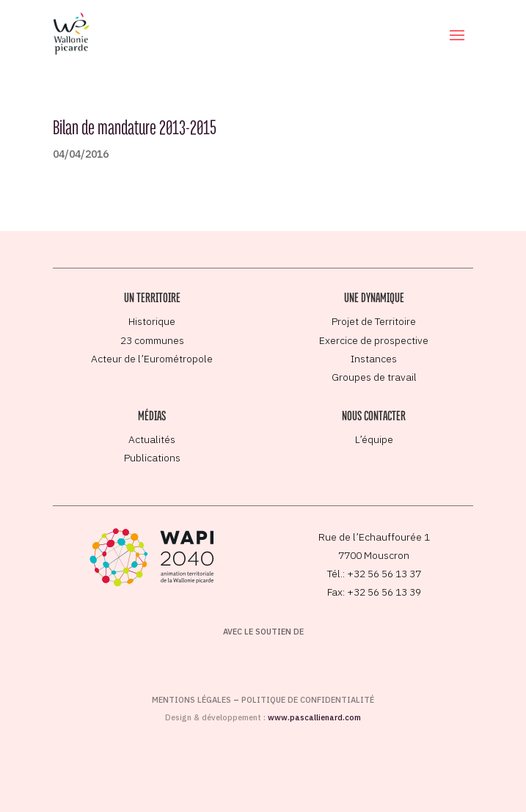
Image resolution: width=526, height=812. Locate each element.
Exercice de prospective (374, 340)
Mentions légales (191, 700)
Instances (374, 359)
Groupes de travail (374, 377)
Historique (152, 321)
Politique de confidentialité (308, 700)
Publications (152, 458)
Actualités (152, 439)
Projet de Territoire (374, 321)
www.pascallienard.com (314, 717)
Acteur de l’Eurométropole (152, 359)
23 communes (152, 340)
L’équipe (374, 439)
